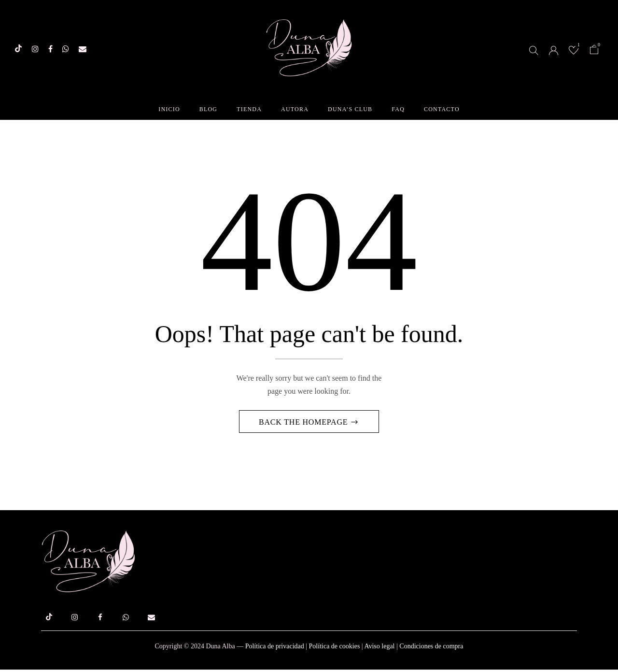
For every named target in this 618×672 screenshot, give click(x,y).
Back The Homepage (304, 424)
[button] (594, 51)
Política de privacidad (275, 649)
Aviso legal (379, 649)
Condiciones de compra (431, 649)
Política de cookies (335, 649)
